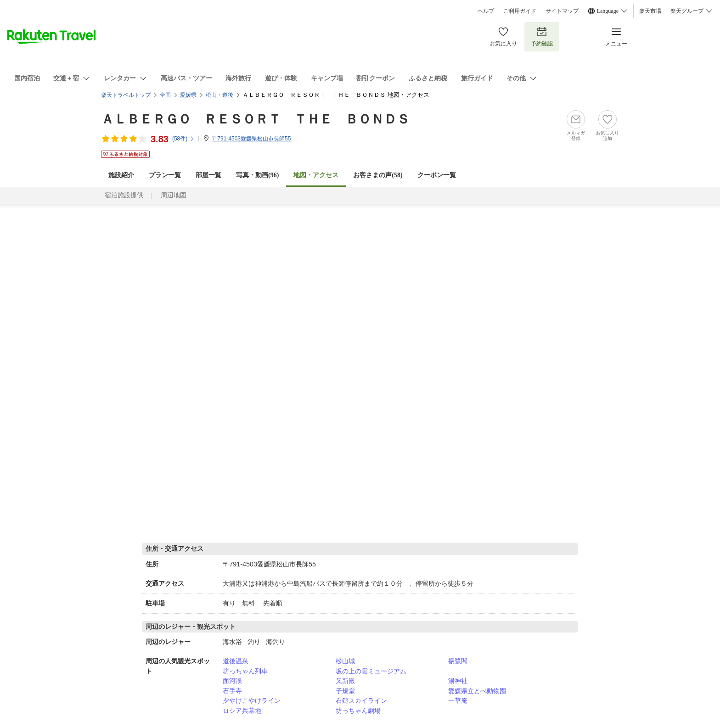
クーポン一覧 (437, 175)
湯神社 (458, 681)
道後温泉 (236, 661)
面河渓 (232, 681)
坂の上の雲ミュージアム (371, 671)
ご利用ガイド (520, 11)
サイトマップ (562, 11)
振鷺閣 (458, 661)
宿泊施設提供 (124, 195)
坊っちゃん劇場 (358, 711)
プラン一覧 (165, 175)
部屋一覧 (208, 175)
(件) (183, 139)
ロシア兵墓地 (242, 711)
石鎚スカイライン (361, 700)
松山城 (345, 661)
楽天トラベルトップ (126, 95)
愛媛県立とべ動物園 (477, 691)
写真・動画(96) (257, 175)
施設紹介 (121, 175)
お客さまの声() (378, 175)
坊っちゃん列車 (245, 671)
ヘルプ (486, 11)
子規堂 (345, 691)
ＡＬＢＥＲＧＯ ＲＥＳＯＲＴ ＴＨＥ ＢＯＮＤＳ (255, 119)
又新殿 (345, 681)
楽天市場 (650, 11)
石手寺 (232, 691)
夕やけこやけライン (252, 700)
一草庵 (458, 700)
